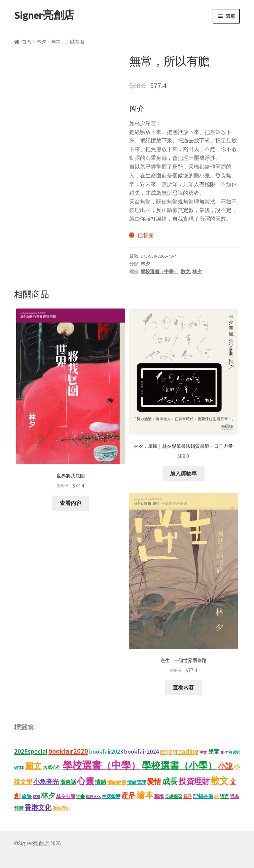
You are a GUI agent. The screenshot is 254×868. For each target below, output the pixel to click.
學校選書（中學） (159, 272)
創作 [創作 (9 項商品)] (224, 752)
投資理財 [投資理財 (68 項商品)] (194, 781)
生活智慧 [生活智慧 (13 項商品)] (111, 797)
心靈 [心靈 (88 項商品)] (85, 781)
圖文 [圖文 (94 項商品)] (33, 766)
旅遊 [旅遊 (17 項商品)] (27, 796)
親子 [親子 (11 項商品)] (188, 797)
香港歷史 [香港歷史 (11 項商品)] (61, 808)
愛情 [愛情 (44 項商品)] (154, 782)
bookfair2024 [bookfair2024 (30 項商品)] (141, 751)
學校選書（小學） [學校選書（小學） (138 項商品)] (179, 766)
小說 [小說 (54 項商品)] (225, 766)
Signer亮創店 (44, 15)
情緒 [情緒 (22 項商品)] (101, 782)
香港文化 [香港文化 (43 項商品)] (38, 807)
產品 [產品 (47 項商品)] (129, 795)
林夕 (41, 42)
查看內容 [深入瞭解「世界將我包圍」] (71, 503)
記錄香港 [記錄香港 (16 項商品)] (203, 796)
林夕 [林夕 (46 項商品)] (48, 795)
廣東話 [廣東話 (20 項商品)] (68, 782)
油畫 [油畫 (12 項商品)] (80, 797)
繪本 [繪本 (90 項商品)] (145, 795)
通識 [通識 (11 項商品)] (234, 797)
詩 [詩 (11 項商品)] (216, 797)
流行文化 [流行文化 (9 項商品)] (93, 797)
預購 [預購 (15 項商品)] (19, 808)
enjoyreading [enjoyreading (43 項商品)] (179, 751)
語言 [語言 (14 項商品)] (224, 796)
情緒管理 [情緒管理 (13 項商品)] (137, 782)
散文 (185, 272)
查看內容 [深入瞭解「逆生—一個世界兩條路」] (183, 687)
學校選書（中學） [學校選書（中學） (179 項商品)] (102, 765)
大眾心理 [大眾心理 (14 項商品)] (52, 767)
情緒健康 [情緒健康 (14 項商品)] (117, 782)
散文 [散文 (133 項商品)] (220, 781)
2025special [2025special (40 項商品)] (31, 751)
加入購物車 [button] (183, 473)
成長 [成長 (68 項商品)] (170, 781)
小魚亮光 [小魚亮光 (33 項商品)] (46, 782)
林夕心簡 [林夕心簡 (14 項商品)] (66, 796)
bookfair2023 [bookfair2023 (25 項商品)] (106, 752)
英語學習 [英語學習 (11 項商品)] (174, 797)
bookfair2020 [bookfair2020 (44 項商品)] (68, 751)
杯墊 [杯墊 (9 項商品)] (36, 797)
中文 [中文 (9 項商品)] (203, 752)
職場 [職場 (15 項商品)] (159, 796)
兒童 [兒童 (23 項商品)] (214, 752)
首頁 (27, 42)
